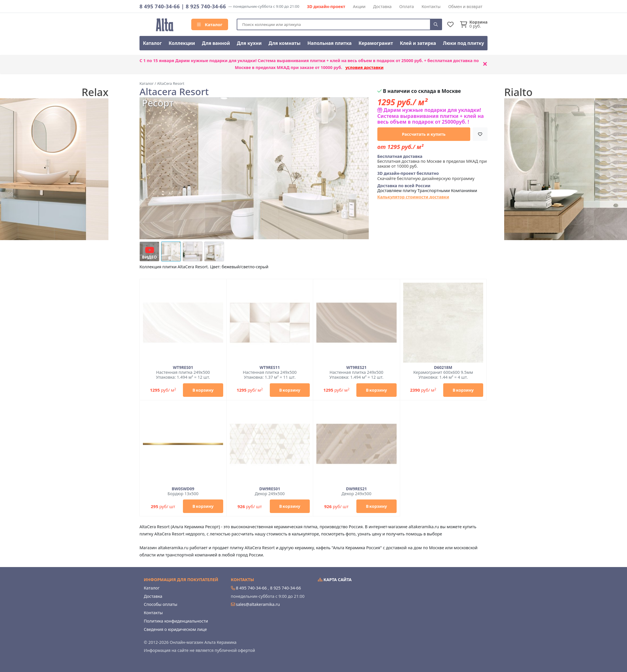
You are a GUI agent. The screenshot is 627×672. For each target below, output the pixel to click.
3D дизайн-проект (326, 6)
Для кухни (249, 43)
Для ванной (216, 43)
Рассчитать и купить (424, 134)
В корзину (203, 390)
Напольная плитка (330, 43)
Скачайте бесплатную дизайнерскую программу (426, 176)
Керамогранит (376, 43)
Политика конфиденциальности (176, 621)
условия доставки (365, 67)
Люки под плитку (463, 43)
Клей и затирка (418, 43)
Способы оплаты (160, 604)
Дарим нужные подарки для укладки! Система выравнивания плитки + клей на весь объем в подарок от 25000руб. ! (431, 116)
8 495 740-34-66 (160, 6)
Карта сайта (335, 580)
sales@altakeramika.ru (258, 604)
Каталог (210, 24)
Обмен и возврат (465, 6)
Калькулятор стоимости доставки (413, 197)
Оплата (407, 6)
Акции (359, 6)
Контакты (431, 6)
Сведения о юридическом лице (175, 629)
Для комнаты (285, 43)
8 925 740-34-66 (206, 6)
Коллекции (182, 43)
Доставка (382, 6)
